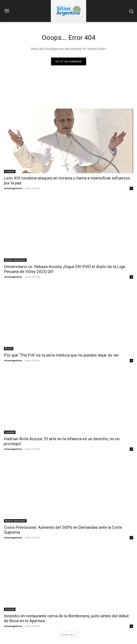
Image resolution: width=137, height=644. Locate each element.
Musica (9, 349)
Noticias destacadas (15, 260)
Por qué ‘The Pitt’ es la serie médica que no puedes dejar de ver (61, 355)
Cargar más (68, 635)
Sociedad (10, 171)
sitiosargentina (13, 188)
